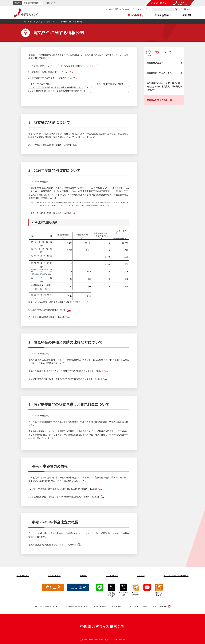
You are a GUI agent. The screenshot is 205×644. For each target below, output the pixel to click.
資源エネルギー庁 (161, 607)
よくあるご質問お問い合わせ (176, 576)
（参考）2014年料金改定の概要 (109, 84)
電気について (52, 22)
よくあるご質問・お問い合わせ (118, 9)
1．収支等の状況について (40, 66)
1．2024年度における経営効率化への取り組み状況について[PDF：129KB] (63, 489)
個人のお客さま (136, 15)
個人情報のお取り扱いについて (48, 607)
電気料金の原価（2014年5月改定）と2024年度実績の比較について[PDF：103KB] (66, 371)
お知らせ (141, 576)
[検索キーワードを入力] (165, 9)
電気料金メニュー (155, 63)
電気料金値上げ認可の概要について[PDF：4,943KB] (52, 545)
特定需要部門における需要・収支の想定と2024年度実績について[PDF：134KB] (65, 379)
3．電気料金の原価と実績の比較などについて (50, 72)
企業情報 (187, 15)
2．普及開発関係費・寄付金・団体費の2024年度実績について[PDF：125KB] (64, 497)
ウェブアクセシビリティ (138, 607)
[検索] (176, 9)
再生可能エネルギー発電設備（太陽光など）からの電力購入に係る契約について (163, 87)
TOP (25, 22)
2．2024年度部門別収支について (76, 66)
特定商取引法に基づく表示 (76, 607)
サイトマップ (141, 9)
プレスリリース (112, 576)
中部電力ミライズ (27, 13)
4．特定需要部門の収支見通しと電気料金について (52, 78)
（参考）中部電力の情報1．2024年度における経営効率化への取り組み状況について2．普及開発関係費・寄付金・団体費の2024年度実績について (57, 88)
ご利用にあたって (99, 607)
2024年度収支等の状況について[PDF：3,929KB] (50, 145)
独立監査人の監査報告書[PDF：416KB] (46, 317)
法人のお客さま (163, 15)
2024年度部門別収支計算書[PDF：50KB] (47, 310)
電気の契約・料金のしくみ (159, 73)
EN (187, 9)
